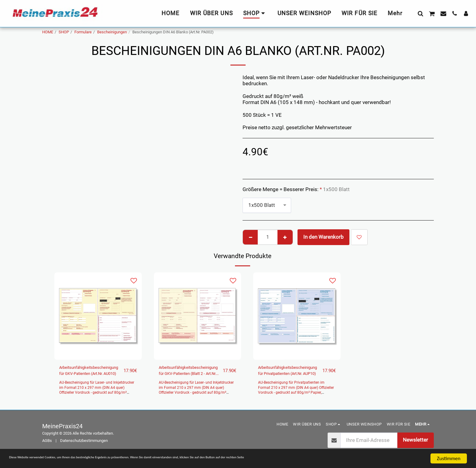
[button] (420, 13)
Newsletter (415, 443)
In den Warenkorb (323, 237)
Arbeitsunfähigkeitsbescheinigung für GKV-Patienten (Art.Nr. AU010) (98, 372)
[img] (98, 316)
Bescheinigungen (112, 32)
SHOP (64, 32)
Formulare (83, 32)
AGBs (47, 444)
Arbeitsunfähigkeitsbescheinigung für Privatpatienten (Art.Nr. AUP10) (297, 372)
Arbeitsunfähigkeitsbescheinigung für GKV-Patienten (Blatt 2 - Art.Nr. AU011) (198, 372)
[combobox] (267, 205)
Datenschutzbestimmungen (84, 444)
